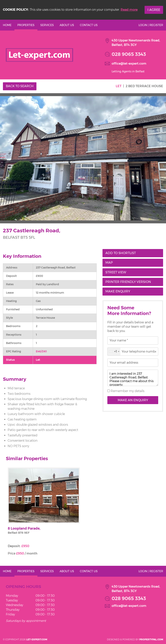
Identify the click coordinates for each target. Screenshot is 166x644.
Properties (26, 25)
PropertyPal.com (151, 639)
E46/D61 (41, 351)
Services (47, 25)
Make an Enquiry (133, 400)
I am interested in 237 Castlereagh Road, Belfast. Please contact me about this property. (133, 378)
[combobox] (114, 352)
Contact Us (89, 25)
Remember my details (127, 391)
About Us (67, 25)
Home (7, 25)
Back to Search (20, 86)
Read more (129, 10)
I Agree (154, 10)
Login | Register (151, 25)
